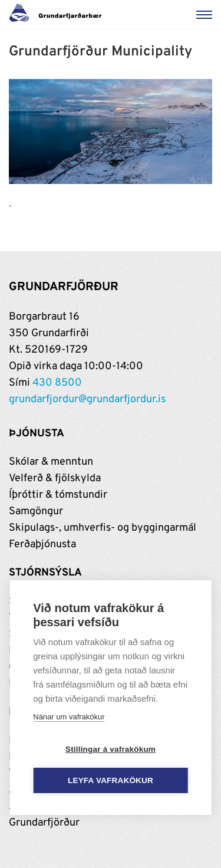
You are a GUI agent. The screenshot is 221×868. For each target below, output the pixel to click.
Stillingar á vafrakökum (111, 749)
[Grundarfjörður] (59, 15)
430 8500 (57, 383)
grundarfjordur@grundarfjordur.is (87, 400)
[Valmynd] (206, 15)
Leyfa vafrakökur (111, 780)
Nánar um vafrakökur (69, 717)
